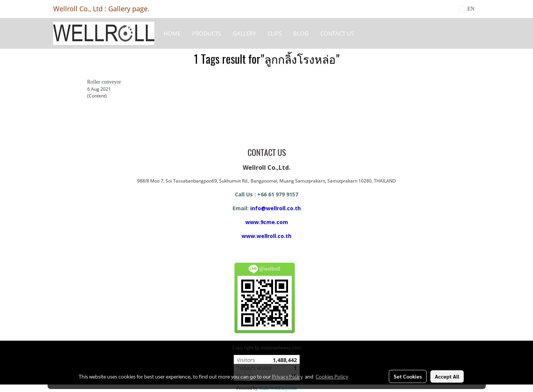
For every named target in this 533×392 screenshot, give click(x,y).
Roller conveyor (104, 82)
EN (467, 9)
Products (207, 33)
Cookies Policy (332, 376)
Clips (275, 33)
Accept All (447, 376)
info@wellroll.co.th (275, 208)
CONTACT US (337, 33)
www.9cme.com (267, 222)
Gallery (244, 33)
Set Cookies (408, 376)
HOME (172, 33)
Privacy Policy (287, 376)
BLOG (301, 33)
